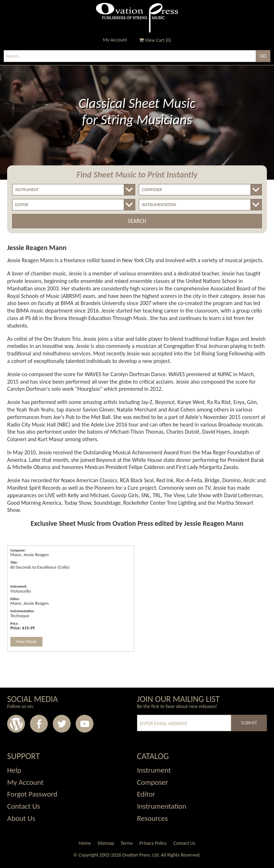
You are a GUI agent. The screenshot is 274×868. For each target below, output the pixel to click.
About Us (21, 818)
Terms (127, 843)
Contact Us (24, 806)
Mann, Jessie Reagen (30, 555)
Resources (152, 818)
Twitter (62, 724)
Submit (249, 723)
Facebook (39, 724)
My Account (115, 40)
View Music (26, 641)
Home (85, 843)
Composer (153, 782)
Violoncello (21, 591)
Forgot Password (32, 794)
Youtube (85, 724)
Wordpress (16, 724)
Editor (146, 794)
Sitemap (106, 843)
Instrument (154, 770)
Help (14, 770)
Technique (20, 616)
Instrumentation (162, 806)
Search (137, 221)
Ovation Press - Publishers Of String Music (137, 18)
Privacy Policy (153, 843)
